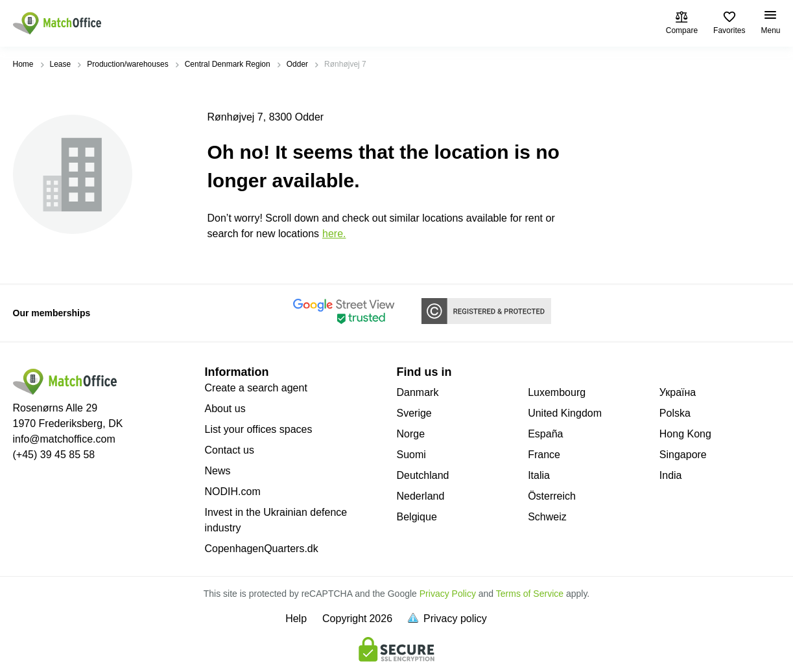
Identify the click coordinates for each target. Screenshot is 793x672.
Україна (678, 392)
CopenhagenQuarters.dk (262, 549)
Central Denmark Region (228, 64)
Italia (539, 475)
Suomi (411, 455)
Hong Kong (685, 434)
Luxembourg (557, 392)
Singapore (683, 455)
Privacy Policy (448, 594)
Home (23, 64)
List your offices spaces (259, 429)
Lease (61, 64)
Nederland (421, 496)
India (671, 475)
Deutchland (423, 475)
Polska (675, 413)
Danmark (418, 392)
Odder (297, 64)
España (545, 434)
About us (225, 409)
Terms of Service (530, 594)
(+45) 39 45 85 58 (54, 455)
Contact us (230, 450)
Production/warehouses (127, 64)
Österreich (552, 496)
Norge (411, 434)
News (218, 471)
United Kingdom (565, 413)
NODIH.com (233, 492)
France (544, 455)
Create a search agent (256, 388)
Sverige (414, 413)
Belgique (417, 517)
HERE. (334, 234)
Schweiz (547, 517)
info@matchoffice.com (64, 439)
